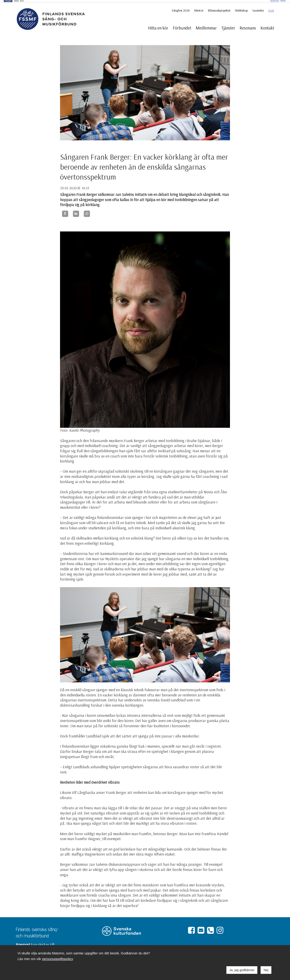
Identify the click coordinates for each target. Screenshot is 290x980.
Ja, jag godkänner (242, 970)
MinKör (199, 8)
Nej (266, 970)
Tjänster (228, 26)
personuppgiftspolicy (58, 959)
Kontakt (267, 26)
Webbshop (241, 8)
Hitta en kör (158, 26)
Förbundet (182, 26)
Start (271, 8)
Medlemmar (206, 26)
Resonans (248, 26)
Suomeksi (258, 8)
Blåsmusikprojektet (219, 8)
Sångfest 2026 (181, 8)
